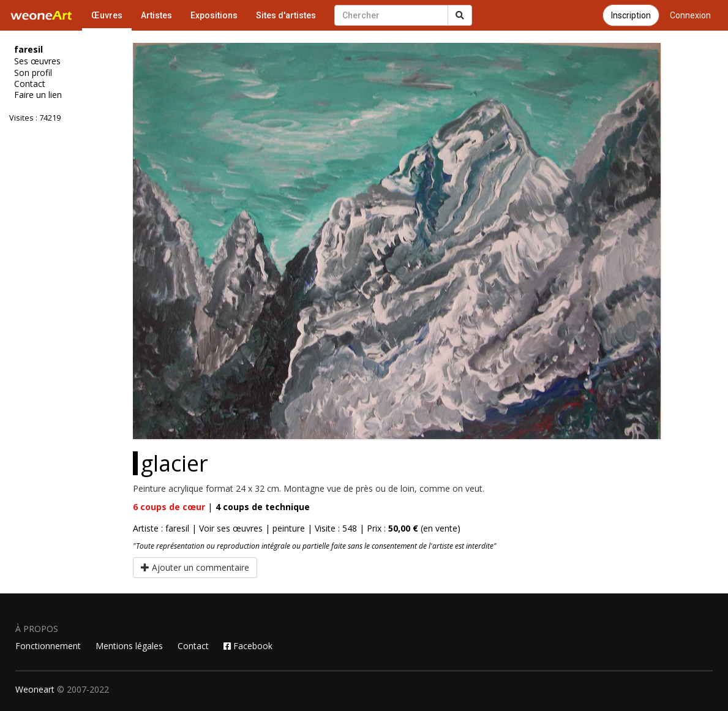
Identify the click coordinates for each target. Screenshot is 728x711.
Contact (30, 84)
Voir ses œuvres (231, 528)
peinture (289, 528)
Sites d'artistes (286, 15)
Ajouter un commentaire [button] (195, 567)
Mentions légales (129, 646)
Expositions (214, 15)
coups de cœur (169, 507)
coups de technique (263, 507)
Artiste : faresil (161, 528)
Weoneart (35, 689)
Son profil (33, 73)
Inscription (631, 15)
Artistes (156, 15)
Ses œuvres (37, 61)
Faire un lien (38, 95)
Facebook (248, 646)
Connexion (690, 15)
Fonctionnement (48, 646)
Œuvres (107, 15)
